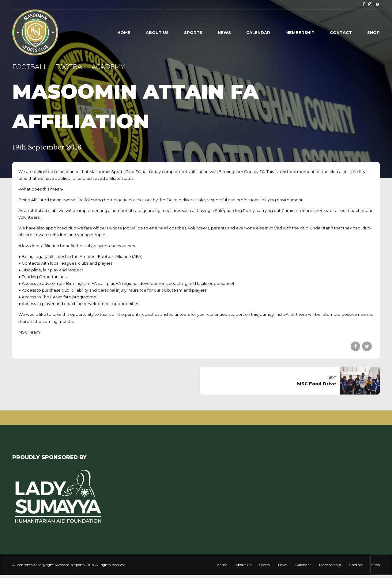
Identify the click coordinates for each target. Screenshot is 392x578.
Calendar (258, 32)
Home (124, 32)
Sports (193, 32)
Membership (300, 32)
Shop (373, 32)
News (224, 32)
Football (30, 67)
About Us (157, 32)
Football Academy (90, 67)
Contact (341, 32)
